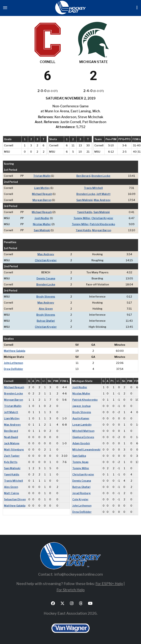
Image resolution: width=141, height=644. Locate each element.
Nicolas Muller (42, 224)
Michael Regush (42, 194)
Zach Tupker (12, 456)
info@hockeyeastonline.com (79, 574)
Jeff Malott (103, 194)
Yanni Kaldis (85, 212)
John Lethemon (13, 363)
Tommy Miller (82, 218)
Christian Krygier (102, 218)
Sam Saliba (79, 456)
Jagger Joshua (81, 406)
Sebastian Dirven (15, 499)
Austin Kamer (81, 418)
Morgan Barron (42, 200)
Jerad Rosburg (82, 493)
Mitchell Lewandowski (86, 450)
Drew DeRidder (13, 369)
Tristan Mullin (42, 176)
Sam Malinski (85, 200)
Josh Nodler (42, 218)
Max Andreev (102, 200)
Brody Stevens (46, 297)
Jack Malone (12, 443)
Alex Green (46, 309)
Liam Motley (42, 188)
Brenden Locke (101, 176)
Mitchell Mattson (83, 431)
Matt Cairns (12, 493)
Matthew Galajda (15, 351)
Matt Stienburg (14, 450)
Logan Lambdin (82, 425)
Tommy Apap (80, 462)
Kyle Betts (11, 462)
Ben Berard (83, 176)
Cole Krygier (80, 499)
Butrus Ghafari (46, 321)
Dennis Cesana (46, 278)
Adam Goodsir (81, 443)
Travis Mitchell (93, 188)
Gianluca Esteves (83, 437)
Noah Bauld (11, 437)
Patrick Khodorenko (102, 224)
